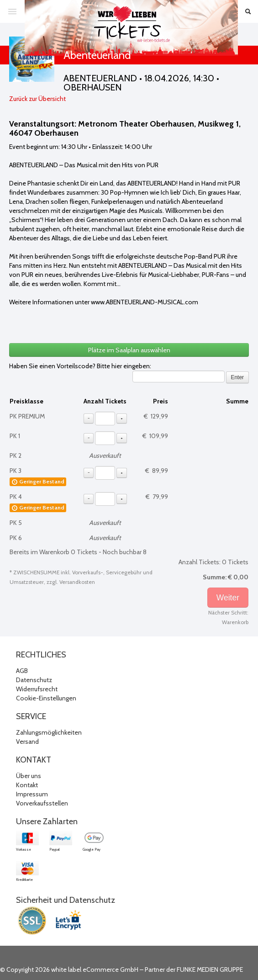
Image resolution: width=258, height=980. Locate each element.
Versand (27, 742)
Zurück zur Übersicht (37, 99)
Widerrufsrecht (37, 689)
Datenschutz (34, 680)
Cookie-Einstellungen (46, 698)
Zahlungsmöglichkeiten (49, 732)
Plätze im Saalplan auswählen (129, 350)
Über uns (29, 776)
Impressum (32, 794)
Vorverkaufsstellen (42, 803)
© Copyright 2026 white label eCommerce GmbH (69, 969)
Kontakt (27, 785)
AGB (22, 671)
